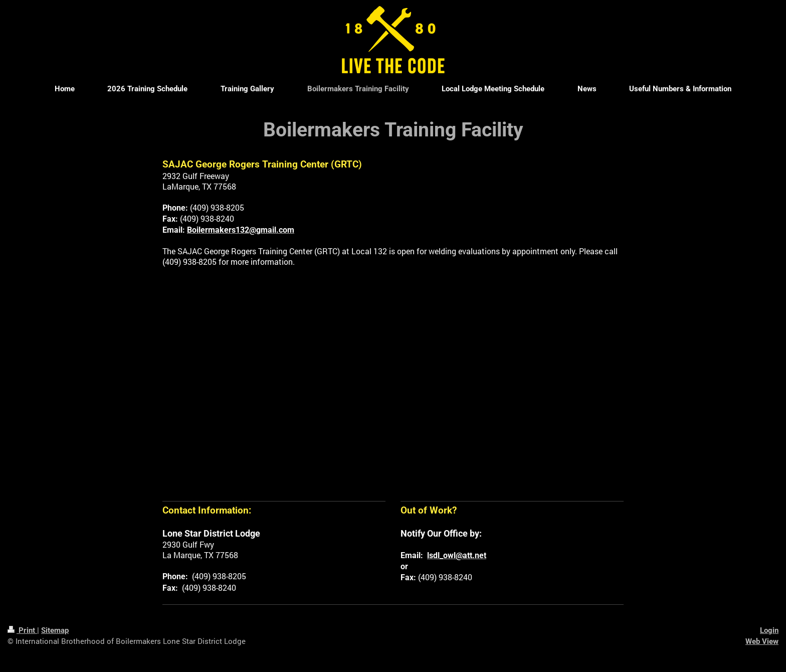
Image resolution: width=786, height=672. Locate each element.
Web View (762, 641)
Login (769, 630)
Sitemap (55, 630)
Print (22, 630)
